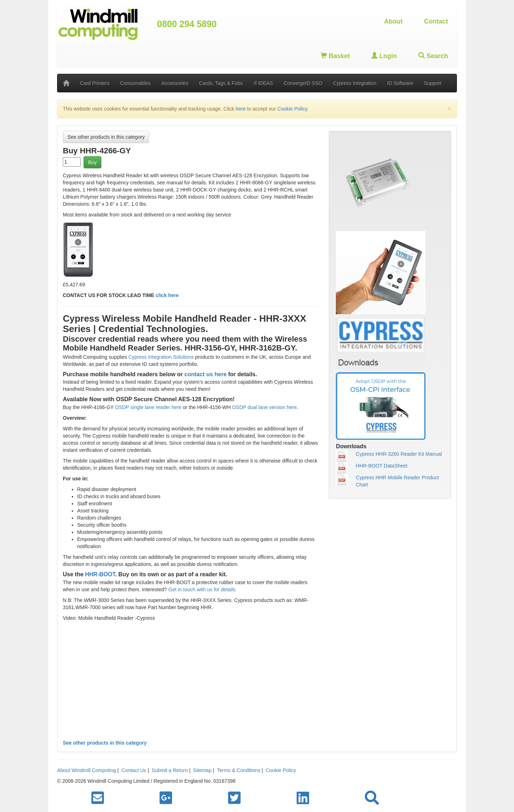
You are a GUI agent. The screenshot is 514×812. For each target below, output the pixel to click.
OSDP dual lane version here (264, 407)
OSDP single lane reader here (148, 407)
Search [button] (433, 56)
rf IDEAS (263, 83)
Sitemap (202, 770)
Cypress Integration (355, 83)
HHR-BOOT (99, 574)
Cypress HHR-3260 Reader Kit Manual (399, 454)
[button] (372, 798)
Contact (436, 21)
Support (432, 83)
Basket (335, 56)
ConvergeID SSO (303, 83)
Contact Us (134, 770)
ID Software (400, 83)
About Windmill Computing (87, 770)
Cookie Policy (292, 109)
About (393, 21)
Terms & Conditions (239, 770)
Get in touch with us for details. (203, 589)
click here (167, 295)
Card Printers (95, 83)
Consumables (135, 83)
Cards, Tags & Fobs (221, 83)
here (241, 109)
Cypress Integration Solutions (161, 357)
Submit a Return (170, 770)
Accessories (175, 83)
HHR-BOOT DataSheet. (382, 466)
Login (384, 56)
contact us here (206, 374)
